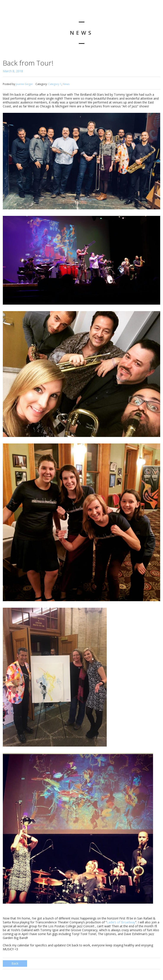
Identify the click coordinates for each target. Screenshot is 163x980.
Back (15, 963)
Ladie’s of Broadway (121, 922)
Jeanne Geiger (24, 84)
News (66, 84)
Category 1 (55, 84)
